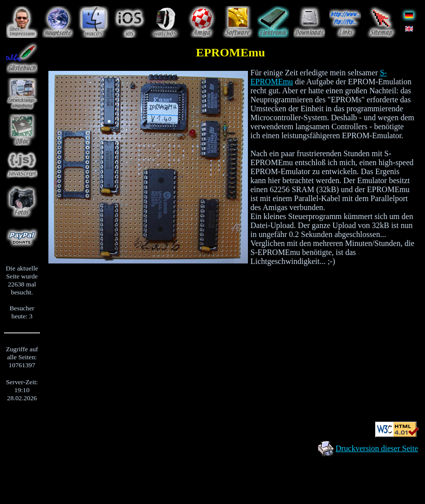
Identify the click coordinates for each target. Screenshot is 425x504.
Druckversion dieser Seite (377, 448)
